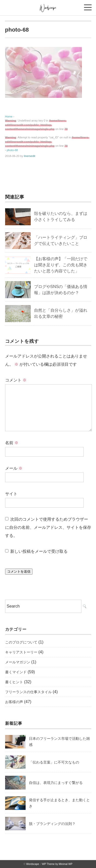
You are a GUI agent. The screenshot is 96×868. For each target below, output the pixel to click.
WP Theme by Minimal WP (57, 864)
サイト (11, 494)
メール (14, 468)
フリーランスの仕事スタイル (28, 692)
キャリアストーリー (21, 652)
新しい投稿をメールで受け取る (39, 551)
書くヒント (14, 682)
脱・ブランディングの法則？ (52, 824)
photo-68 (12, 150)
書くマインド (16, 672)
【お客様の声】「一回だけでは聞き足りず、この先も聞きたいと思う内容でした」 (61, 265)
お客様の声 (14, 702)
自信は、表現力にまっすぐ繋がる (56, 783)
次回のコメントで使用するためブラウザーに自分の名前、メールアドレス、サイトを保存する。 (48, 527)
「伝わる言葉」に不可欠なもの (54, 762)
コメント (16, 380)
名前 (12, 443)
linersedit (30, 156)
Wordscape (33, 864)
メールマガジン (18, 662)
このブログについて (21, 642)
